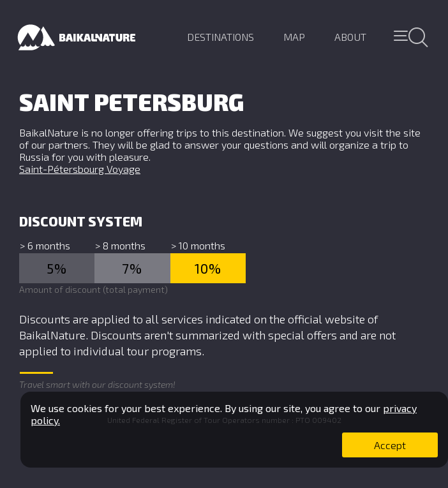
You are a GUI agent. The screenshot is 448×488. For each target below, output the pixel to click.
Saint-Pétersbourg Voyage (80, 169)
